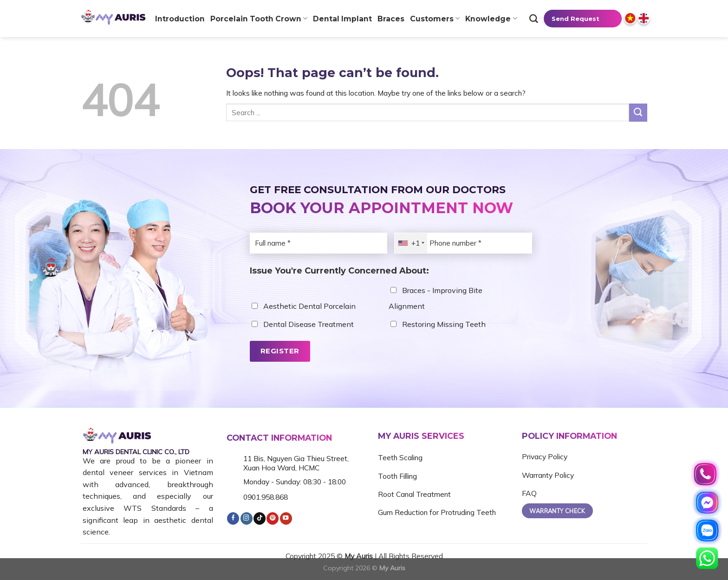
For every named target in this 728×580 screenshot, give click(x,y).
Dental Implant (342, 19)
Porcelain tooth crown (259, 18)
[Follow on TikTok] (260, 518)
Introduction (180, 19)
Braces (391, 19)
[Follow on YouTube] (286, 518)
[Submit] (638, 113)
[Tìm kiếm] (534, 19)
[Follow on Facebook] (233, 518)
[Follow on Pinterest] (273, 518)
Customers (435, 18)
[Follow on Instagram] (247, 518)
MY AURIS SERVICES (421, 436)
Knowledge (491, 18)
